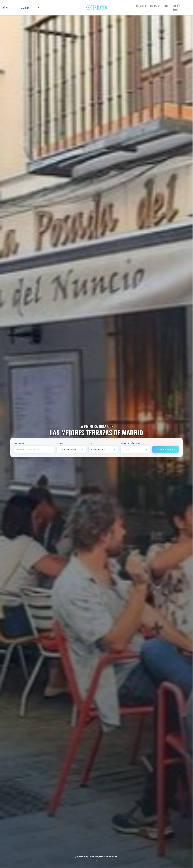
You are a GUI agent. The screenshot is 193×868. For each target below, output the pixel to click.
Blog (167, 6)
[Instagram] (7, 8)
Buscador (140, 6)
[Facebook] (4, 8)
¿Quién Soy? (177, 8)
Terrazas (155, 6)
